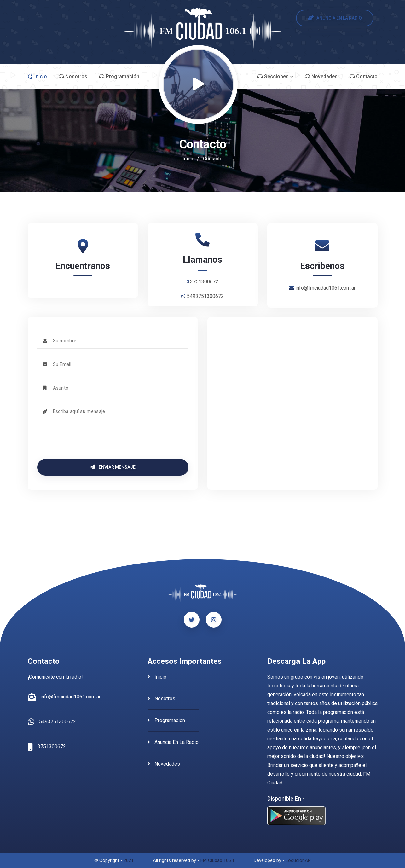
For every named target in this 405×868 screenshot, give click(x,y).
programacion (166, 720)
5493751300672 (58, 722)
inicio (157, 677)
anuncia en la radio (173, 742)
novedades (164, 764)
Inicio (188, 159)
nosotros (161, 699)
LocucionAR (298, 860)
